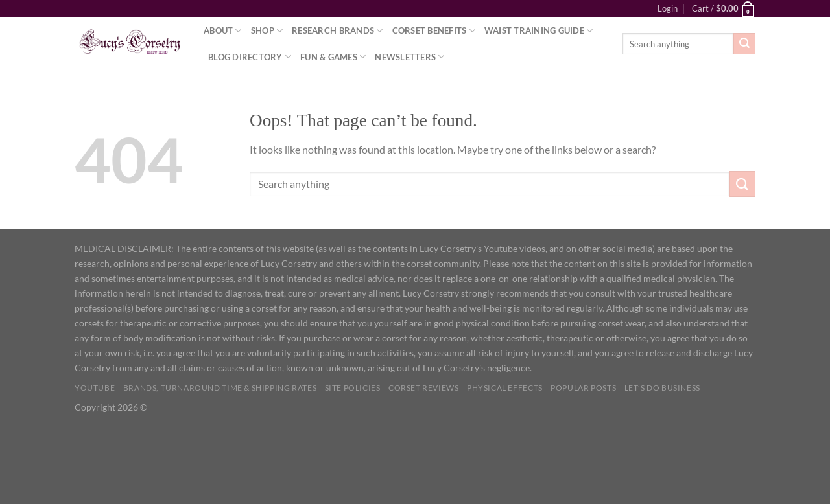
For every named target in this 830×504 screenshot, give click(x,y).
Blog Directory (250, 57)
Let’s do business (662, 388)
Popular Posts (583, 388)
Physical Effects (505, 388)
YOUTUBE (95, 388)
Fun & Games (333, 57)
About (223, 31)
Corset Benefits (434, 31)
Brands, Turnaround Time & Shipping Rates (220, 388)
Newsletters (409, 57)
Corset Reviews (424, 388)
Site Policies (353, 388)
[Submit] (744, 44)
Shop (267, 31)
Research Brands (337, 31)
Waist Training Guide (539, 31)
